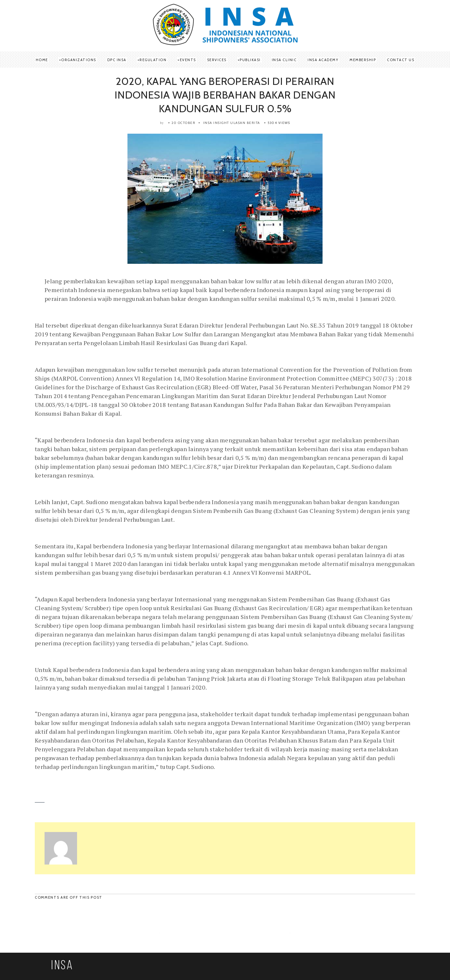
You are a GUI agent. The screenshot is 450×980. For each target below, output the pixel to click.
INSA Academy (323, 60)
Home (42, 60)
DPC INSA (117, 60)
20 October (184, 123)
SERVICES (217, 60)
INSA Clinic (284, 60)
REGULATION (153, 60)
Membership (363, 60)
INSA (62, 966)
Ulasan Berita (245, 123)
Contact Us (401, 60)
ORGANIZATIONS (79, 60)
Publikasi (250, 60)
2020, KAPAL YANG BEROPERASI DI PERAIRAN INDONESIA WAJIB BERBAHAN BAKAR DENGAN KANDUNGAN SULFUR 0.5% (225, 95)
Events (188, 60)
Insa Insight (216, 123)
